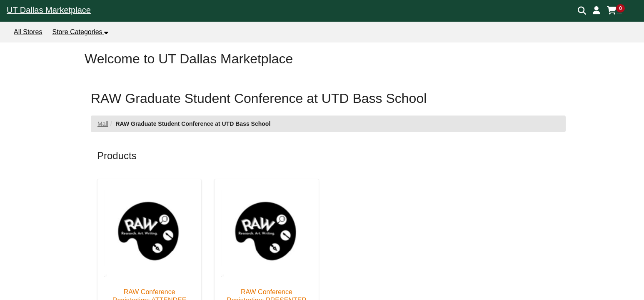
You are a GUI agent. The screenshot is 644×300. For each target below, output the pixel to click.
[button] (597, 10)
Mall (103, 124)
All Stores (28, 32)
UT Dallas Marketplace (49, 10)
